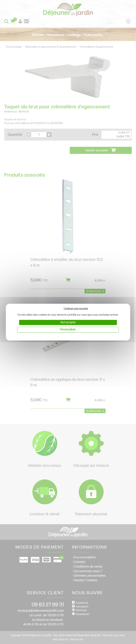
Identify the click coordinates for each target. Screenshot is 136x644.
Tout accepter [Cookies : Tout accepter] (68, 322)
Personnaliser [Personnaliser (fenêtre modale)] (68, 330)
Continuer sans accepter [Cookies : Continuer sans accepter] (76, 309)
